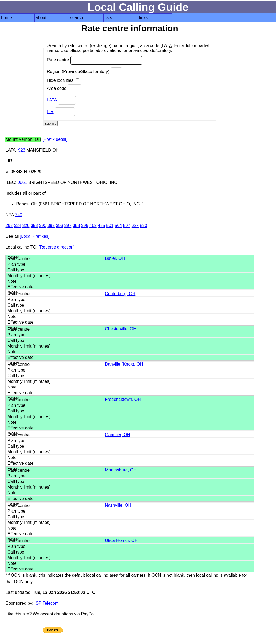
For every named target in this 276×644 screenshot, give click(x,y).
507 (127, 225)
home (6, 18)
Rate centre (95, 60)
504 (118, 225)
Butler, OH (115, 258)
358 (34, 225)
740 (19, 215)
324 (18, 225)
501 (110, 225)
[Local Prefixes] (35, 236)
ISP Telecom (46, 603)
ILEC (10, 182)
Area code (64, 89)
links (143, 18)
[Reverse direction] (57, 247)
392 (51, 225)
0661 (22, 182)
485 (101, 225)
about (41, 18)
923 (22, 150)
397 (68, 225)
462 (93, 225)
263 (9, 225)
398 (76, 225)
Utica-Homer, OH (121, 540)
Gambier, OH (117, 435)
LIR (50, 112)
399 (85, 225)
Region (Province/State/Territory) (85, 72)
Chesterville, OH (120, 329)
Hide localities (63, 80)
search (77, 18)
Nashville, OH (118, 505)
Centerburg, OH (120, 294)
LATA (52, 100)
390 (43, 225)
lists (108, 18)
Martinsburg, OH (121, 470)
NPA (10, 215)
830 (144, 225)
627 (135, 225)
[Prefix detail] (55, 139)
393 (59, 225)
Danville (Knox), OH (124, 364)
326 (26, 225)
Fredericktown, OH (123, 399)
